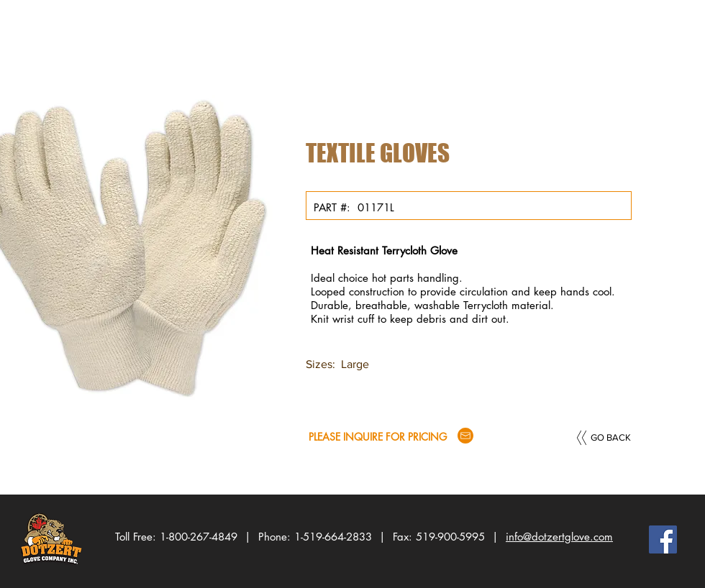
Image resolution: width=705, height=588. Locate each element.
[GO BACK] (611, 438)
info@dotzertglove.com (559, 537)
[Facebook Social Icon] (663, 539)
